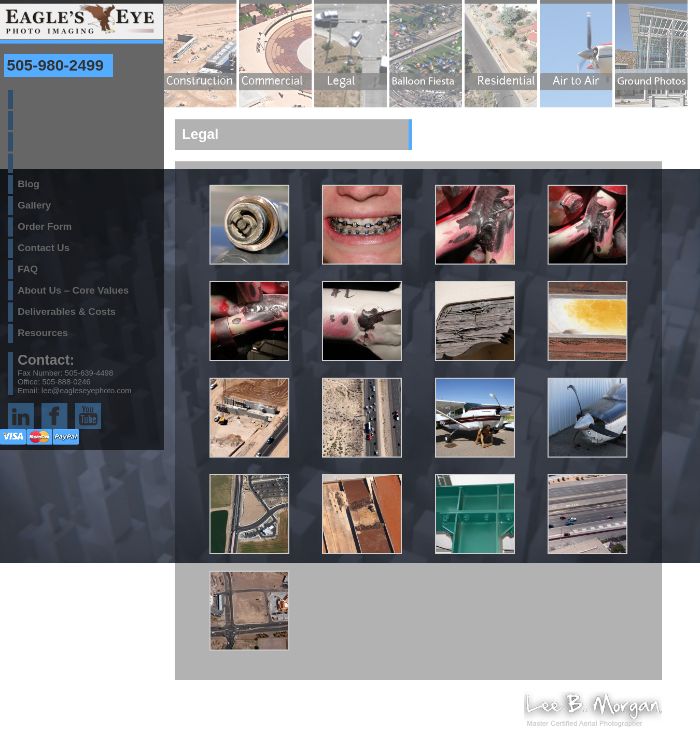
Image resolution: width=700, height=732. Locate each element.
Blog (29, 184)
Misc (29, 141)
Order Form (45, 226)
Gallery (34, 205)
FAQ (28, 269)
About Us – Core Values (73, 290)
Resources (43, 333)
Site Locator (46, 120)
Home (31, 99)
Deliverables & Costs (67, 312)
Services (38, 163)
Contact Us (44, 248)
